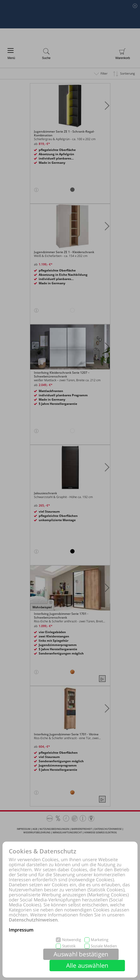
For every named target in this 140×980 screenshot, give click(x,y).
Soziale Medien (104, 946)
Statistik (69, 946)
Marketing (100, 940)
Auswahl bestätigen (81, 954)
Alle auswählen (87, 965)
